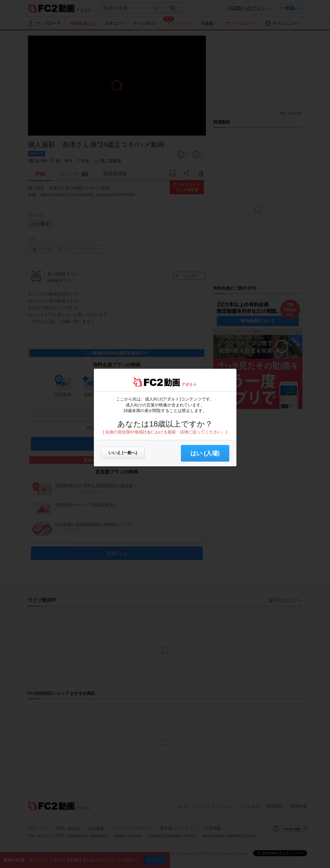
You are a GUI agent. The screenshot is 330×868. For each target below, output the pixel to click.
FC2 (148, 382)
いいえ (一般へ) (123, 453)
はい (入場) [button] (205, 453)
